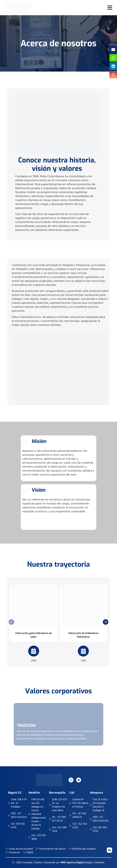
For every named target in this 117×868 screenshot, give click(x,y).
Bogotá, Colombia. (83, 862)
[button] (9, 722)
